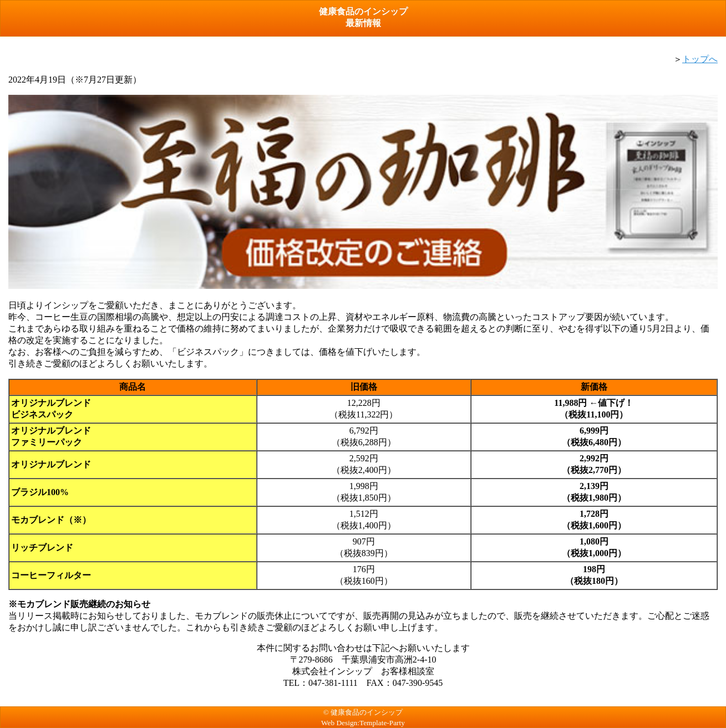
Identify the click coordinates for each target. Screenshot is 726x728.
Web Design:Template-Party (363, 723)
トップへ (700, 59)
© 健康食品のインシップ (363, 712)
